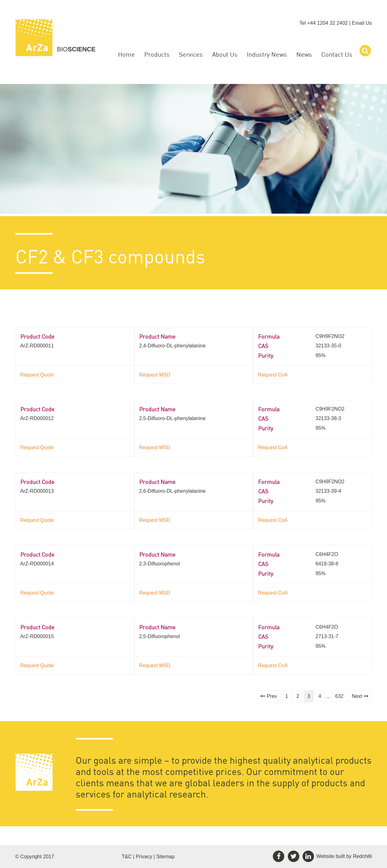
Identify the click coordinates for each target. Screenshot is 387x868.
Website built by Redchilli (344, 856)
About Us (225, 54)
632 (339, 696)
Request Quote (37, 375)
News (304, 54)
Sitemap (165, 857)
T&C (127, 857)
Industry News (267, 54)
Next (360, 696)
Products (157, 54)
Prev (269, 696)
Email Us (362, 23)
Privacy (144, 857)
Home (126, 54)
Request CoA (273, 375)
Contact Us (337, 54)
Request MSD (155, 375)
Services (191, 54)
